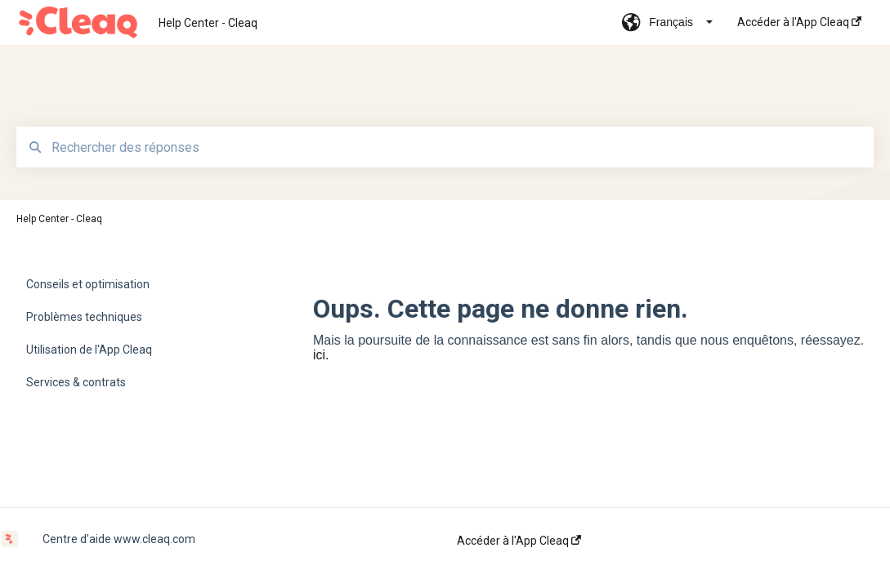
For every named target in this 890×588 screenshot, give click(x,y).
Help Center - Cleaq (208, 23)
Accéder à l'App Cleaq (519, 541)
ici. (321, 355)
